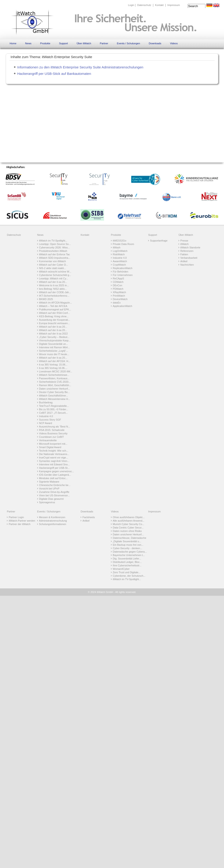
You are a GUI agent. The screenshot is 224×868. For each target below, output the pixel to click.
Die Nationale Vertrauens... (54, 454)
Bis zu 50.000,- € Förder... (54, 409)
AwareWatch (120, 261)
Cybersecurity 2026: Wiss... (54, 247)
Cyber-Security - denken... (128, 548)
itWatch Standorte (190, 247)
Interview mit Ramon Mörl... (54, 347)
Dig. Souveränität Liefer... (127, 559)
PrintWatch (119, 296)
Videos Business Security (53, 433)
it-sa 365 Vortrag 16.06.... (53, 368)
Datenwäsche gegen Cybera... (130, 552)
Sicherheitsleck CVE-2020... (55, 382)
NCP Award (45, 423)
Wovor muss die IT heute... (54, 354)
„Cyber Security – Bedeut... (54, 337)
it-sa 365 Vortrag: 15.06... (53, 365)
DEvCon (118, 285)
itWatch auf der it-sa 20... (53, 282)
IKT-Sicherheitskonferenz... (54, 296)
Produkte (45, 43)
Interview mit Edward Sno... (54, 464)
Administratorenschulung (53, 521)
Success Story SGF (50, 420)
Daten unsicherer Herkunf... (55, 389)
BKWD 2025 (46, 299)
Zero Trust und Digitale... (127, 572)
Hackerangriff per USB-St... (54, 468)
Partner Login (16, 517)
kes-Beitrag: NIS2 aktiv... (53, 289)
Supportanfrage (159, 241)
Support (64, 43)
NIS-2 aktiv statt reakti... (52, 268)
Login (131, 5)
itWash (117, 247)
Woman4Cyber (121, 569)
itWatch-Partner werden (22, 521)
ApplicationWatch (123, 306)
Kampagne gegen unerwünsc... (57, 471)
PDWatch (118, 289)
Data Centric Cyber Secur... (128, 528)
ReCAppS (118, 278)
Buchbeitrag (46, 402)
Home (13, 43)
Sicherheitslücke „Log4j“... (54, 351)
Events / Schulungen (129, 43)
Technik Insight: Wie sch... (54, 451)
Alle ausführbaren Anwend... (129, 521)
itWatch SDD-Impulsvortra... (55, 258)
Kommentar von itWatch (52, 261)
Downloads (155, 43)
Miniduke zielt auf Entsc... (53, 478)
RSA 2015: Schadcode (52, 430)
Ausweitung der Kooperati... (55, 320)
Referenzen (187, 251)
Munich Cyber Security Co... (129, 524)
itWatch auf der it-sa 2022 (53, 334)
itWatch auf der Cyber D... (54, 265)
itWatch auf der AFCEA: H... (55, 361)
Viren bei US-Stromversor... (54, 495)
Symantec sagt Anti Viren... (54, 461)
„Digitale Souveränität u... (127, 541)
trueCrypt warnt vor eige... (54, 458)
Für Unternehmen (123, 275)
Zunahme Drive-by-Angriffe (54, 492)
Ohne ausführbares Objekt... (129, 517)
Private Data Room (123, 244)
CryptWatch (119, 265)
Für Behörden (121, 272)
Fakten (184, 254)
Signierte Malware (49, 482)
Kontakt (159, 5)
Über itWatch (84, 43)
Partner (104, 43)
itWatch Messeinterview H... (55, 399)
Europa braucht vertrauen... (54, 323)
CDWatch (118, 282)
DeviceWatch (120, 299)
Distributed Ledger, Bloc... (127, 562)
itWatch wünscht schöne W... (55, 272)
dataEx (117, 303)
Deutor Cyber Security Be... (54, 392)
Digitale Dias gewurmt (51, 499)
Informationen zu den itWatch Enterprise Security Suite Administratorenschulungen (80, 67)
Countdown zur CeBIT (51, 437)
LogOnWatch (120, 251)
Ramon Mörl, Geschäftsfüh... (55, 385)
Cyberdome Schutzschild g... (55, 275)
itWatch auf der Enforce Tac (55, 254)
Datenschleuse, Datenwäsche (130, 538)
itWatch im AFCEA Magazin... (55, 303)
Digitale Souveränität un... (54, 344)
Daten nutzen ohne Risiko (127, 531)
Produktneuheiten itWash (53, 251)
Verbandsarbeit (189, 258)
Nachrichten (187, 265)
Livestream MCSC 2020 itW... (56, 371)
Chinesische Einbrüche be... (55, 485)
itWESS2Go (120, 241)
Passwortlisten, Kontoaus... (54, 378)
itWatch (184, 244)
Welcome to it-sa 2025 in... (54, 285)
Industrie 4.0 (46, 416)
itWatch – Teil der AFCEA (53, 306)
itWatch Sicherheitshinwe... (54, 375)
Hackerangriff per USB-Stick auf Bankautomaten (54, 74)
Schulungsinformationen (53, 524)
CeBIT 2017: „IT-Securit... (53, 413)
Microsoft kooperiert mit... (53, 444)
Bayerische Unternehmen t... (129, 555)
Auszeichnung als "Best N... (55, 427)
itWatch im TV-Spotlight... (53, 241)
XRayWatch (119, 292)
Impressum (174, 5)
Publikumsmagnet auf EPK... (55, 309)
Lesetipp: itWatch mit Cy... (54, 278)
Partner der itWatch (20, 524)
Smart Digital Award (50, 447)
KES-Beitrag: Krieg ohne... (54, 316)
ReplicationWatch (123, 268)
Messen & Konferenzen (52, 517)
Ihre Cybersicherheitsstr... (127, 565)
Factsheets (89, 517)
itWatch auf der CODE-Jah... (55, 292)
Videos (174, 43)
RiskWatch (119, 254)
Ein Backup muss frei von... (128, 545)
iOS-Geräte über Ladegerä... (55, 475)
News (28, 43)
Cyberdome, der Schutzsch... (129, 576)
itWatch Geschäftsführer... (54, 396)
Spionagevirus (47, 502)
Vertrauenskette (48, 440)
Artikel (184, 261)
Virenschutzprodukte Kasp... (55, 340)
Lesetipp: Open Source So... (55, 244)
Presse (184, 241)
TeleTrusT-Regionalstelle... (54, 406)
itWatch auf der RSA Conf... (54, 313)
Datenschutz (144, 5)
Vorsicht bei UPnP (49, 489)
